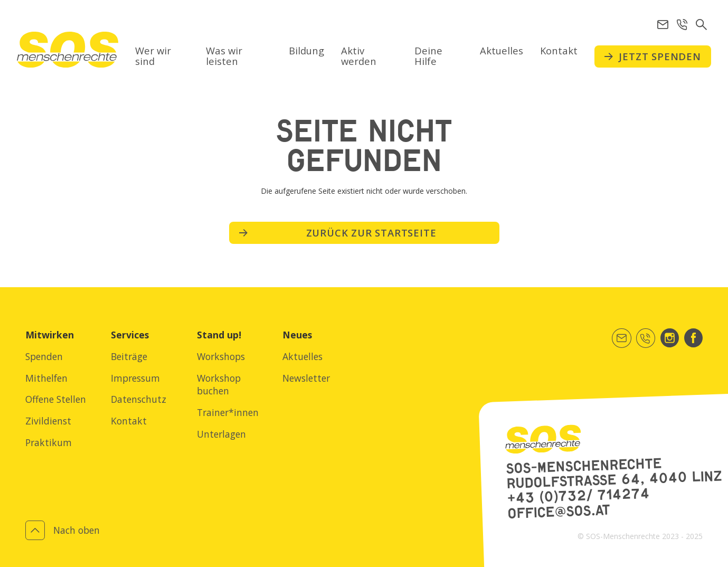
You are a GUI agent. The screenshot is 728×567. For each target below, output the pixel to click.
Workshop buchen (219, 385)
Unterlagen (221, 434)
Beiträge (129, 356)
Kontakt (559, 50)
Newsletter (306, 378)
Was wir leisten (224, 56)
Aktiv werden (359, 56)
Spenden (44, 356)
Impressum (135, 378)
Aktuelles (502, 50)
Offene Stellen (56, 399)
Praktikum (49, 442)
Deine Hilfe (428, 56)
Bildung (306, 50)
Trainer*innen (228, 412)
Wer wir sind (153, 56)
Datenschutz (139, 399)
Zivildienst (48, 421)
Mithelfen (46, 378)
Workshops (221, 356)
